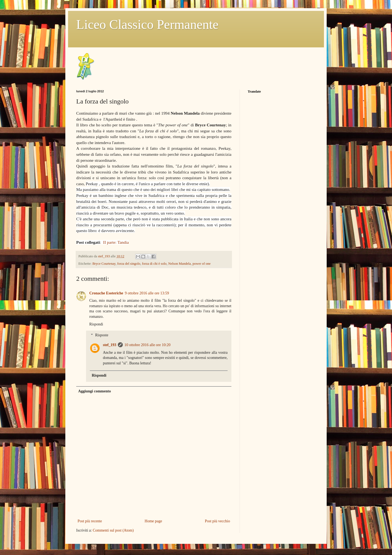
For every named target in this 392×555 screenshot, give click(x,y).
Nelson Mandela (180, 264)
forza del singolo (129, 264)
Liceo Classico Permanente (147, 24)
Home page (153, 521)
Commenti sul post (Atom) (113, 530)
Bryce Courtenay (104, 264)
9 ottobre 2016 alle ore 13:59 (147, 293)
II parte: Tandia (116, 242)
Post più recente (90, 521)
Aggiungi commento (94, 391)
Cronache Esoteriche (106, 293)
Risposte (102, 335)
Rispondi (96, 324)
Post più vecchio (217, 521)
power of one (201, 264)
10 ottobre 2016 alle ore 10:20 (147, 345)
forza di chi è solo (154, 264)
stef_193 (104, 256)
